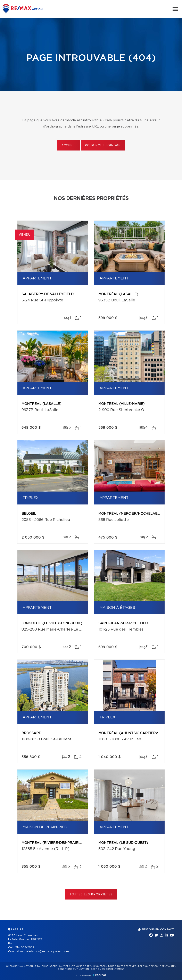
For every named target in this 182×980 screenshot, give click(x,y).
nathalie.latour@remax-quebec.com (44, 952)
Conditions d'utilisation (73, 969)
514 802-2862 (25, 947)
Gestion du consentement (108, 969)
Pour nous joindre (103, 146)
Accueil (69, 146)
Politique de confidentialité (156, 966)
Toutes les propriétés (91, 895)
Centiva (100, 975)
